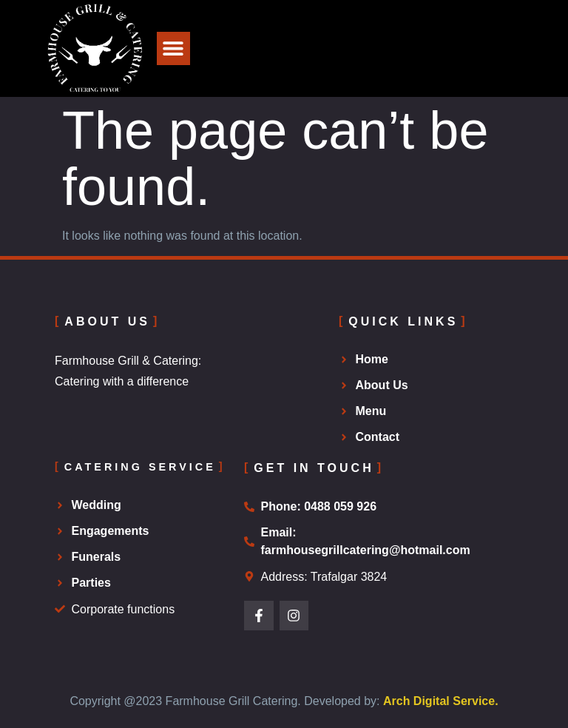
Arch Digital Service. (441, 701)
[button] (173, 48)
